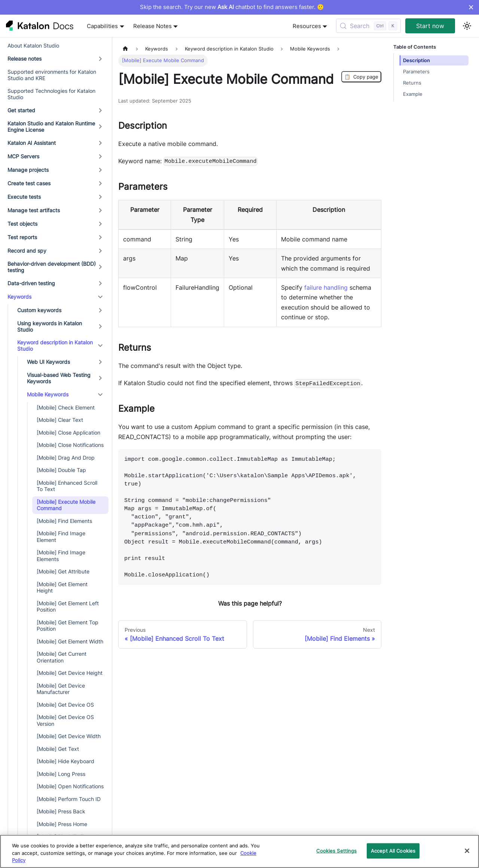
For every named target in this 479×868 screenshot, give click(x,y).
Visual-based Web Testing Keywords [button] (59, 378)
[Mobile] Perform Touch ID (69, 799)
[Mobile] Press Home (62, 824)
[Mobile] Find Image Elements (61, 556)
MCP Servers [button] (23, 156)
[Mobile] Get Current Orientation (62, 657)
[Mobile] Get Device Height (70, 673)
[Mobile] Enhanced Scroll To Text (67, 486)
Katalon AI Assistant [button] (32, 143)
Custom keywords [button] (39, 310)
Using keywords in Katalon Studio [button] (50, 327)
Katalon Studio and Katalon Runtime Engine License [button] (51, 127)
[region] (239, 851)
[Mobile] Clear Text (60, 420)
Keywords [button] (19, 297)
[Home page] (125, 49)
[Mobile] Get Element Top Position (68, 626)
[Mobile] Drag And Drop (66, 458)
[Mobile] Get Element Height (62, 587)
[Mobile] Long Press (61, 774)
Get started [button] (21, 110)
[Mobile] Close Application (68, 433)
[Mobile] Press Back (61, 811)
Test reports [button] (22, 237)
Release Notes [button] (152, 26)
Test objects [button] (22, 224)
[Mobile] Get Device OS (65, 705)
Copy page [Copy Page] (361, 77)
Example (413, 94)
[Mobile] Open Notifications (70, 786)
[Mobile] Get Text (58, 749)
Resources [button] (307, 26)
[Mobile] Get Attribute (63, 571)
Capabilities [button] (102, 26)
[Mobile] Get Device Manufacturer (61, 689)
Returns (412, 83)
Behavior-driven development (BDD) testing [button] (52, 267)
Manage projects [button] (28, 170)
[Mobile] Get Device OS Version (65, 720)
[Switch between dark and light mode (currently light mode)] (467, 26)
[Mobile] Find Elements (64, 521)
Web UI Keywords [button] (48, 362)
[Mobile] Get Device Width (69, 736)
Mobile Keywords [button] (48, 394)
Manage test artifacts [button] (34, 210)
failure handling (326, 287)
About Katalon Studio (33, 45)
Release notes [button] (25, 59)
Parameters (416, 72)
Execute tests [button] (24, 197)
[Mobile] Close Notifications (70, 445)
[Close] (467, 851)
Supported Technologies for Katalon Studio (51, 94)
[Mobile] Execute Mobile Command (66, 505)
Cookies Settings (336, 850)
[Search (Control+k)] (368, 26)
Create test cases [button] (29, 183)
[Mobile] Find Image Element (61, 537)
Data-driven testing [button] (31, 283)
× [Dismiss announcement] (471, 7)
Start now (430, 26)
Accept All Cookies (393, 850)
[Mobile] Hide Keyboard (65, 761)
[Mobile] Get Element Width (70, 641)
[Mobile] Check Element (66, 407)
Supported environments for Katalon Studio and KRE (52, 75)
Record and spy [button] (27, 251)
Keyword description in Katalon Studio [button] (55, 346)
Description (417, 60)
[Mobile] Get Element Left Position (68, 607)
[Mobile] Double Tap (61, 470)
